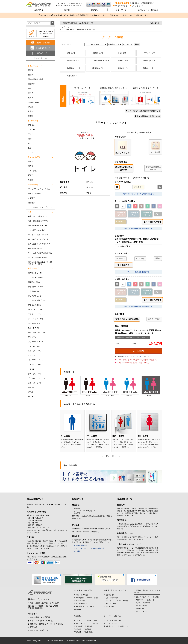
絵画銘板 (88, 629)
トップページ (65, 27)
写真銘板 (78, 632)
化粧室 (31, 98)
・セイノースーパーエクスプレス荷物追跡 (88, 548)
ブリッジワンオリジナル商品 (39, 189)
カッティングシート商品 (114, 620)
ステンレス (32, 130)
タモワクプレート (35, 374)
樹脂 (30, 139)
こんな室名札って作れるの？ (39, 244)
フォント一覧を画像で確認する (138, 272)
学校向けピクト (124, 61)
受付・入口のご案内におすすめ (40, 253)
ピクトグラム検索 (66, 30)
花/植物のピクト (99, 68)
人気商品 (31, 198)
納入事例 (78, 609)
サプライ (31, 397)
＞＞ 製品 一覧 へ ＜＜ (111, 456)
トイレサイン (110, 601)
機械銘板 (90, 626)
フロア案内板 (80, 598)
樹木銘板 (78, 629)
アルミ (31, 134)
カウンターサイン (35, 383)
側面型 (31, 166)
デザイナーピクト (150, 53)
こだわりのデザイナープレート (40, 207)
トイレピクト (79, 30)
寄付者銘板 (79, 626)
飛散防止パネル (34, 282)
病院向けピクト (149, 61)
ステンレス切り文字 (82, 595)
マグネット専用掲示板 (143, 603)
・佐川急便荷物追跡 (80, 545)
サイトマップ (121, 10)
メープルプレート (35, 365)
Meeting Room (34, 102)
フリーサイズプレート (37, 342)
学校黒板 (156, 597)
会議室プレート (111, 606)
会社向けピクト (73, 61)
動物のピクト (148, 68)
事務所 (31, 93)
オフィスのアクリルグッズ (38, 258)
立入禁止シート (111, 626)
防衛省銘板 (89, 632)
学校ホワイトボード (142, 597)
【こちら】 (138, 357)
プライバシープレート (37, 378)
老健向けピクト (124, 68)
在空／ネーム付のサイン (37, 216)
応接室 (31, 70)
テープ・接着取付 (35, 194)
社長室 (31, 111)
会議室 (31, 75)
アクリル (31, 125)
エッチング (95, 623)
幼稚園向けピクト (74, 68)
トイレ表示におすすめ (37, 230)
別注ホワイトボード (142, 606)
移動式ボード (140, 609)
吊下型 (31, 180)
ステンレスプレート (36, 328)
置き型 (31, 175)
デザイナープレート (36, 287)
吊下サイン (32, 387)
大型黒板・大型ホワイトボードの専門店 (46, 624)
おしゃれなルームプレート (38, 239)
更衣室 (31, 116)
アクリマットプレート (37, 314)
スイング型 (32, 171)
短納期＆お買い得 (35, 248)
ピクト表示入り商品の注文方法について (143, 111)
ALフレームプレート (36, 310)
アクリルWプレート (36, 291)
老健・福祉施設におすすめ (38, 221)
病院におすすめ (111, 604)
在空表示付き (110, 595)
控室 (30, 88)
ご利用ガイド (40, 10)
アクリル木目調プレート (37, 300)
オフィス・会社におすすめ (38, 235)
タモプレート (33, 369)
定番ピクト (71, 53)
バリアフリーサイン (36, 360)
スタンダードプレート (37, 351)
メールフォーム (136, 6)
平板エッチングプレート (37, 332)
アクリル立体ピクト (36, 305)
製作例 (67, 10)
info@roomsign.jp (120, 6)
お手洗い (31, 84)
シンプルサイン (34, 323)
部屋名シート (124, 626)
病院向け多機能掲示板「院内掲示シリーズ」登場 (40, 263)
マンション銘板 (80, 601)
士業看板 (91, 606)
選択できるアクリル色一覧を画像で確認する (138, 194)
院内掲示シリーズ (35, 273)
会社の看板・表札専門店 (40, 617)
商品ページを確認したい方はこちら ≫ (132, 337)
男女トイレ (69, 386)
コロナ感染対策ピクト (101, 61)
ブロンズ (31, 152)
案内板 (31, 392)
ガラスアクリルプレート (37, 296)
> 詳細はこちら (154, 23)
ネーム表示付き (123, 601)
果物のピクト (72, 76)
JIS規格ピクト (98, 53)
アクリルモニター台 (36, 277)
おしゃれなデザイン (112, 598)
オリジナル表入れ (142, 611)
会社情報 (94, 10)
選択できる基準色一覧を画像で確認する (138, 229)
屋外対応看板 (80, 606)
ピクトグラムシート (112, 623)
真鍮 (30, 148)
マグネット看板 (93, 598)
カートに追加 (138, 351)
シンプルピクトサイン (37, 319)
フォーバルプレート (36, 346)
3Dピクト (32, 355)
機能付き (31, 203)
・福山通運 (76, 551)
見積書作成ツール (40, 58)
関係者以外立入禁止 (36, 79)
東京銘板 (34, 627)
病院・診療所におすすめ (37, 226)
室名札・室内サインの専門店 (42, 621)
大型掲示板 (139, 600)
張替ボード (151, 600)
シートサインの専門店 (39, 630)
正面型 (31, 161)
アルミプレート (34, 337)
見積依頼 (148, 10)
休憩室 (31, 107)
